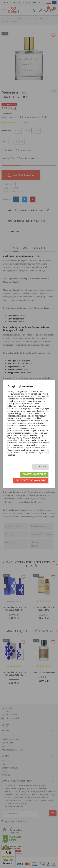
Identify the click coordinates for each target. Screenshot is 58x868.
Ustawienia (40, 466)
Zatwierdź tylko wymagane (31, 480)
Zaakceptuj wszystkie (34, 474)
